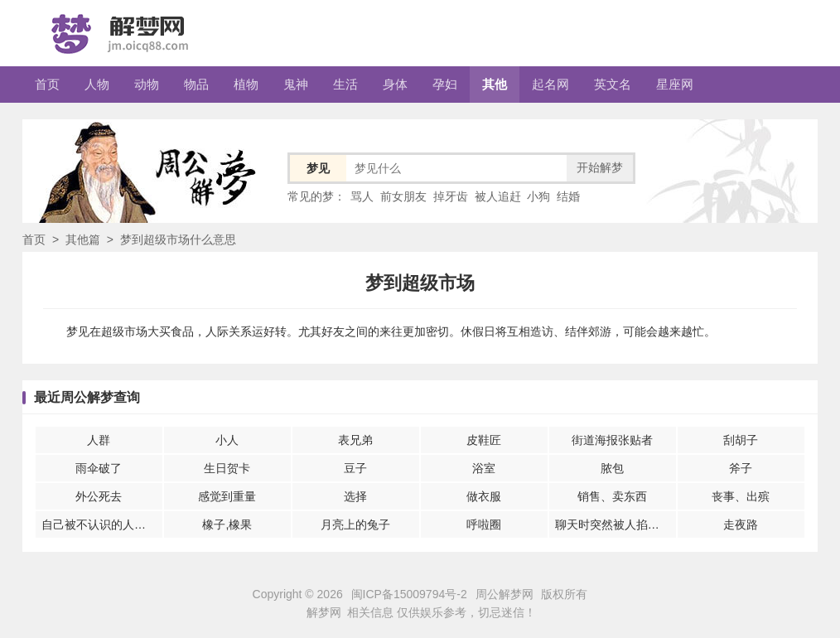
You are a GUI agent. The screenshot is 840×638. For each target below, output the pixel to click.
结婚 (568, 196)
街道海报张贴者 (612, 440)
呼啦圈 (484, 524)
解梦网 (324, 612)
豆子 (355, 468)
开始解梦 (600, 167)
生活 (345, 84)
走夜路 (741, 524)
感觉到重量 (227, 496)
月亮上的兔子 (355, 524)
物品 (196, 84)
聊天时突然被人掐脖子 (613, 524)
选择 (355, 496)
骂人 (362, 196)
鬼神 (296, 84)
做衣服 (484, 496)
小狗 (538, 196)
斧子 (741, 468)
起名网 (550, 84)
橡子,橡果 (227, 524)
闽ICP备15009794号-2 (409, 594)
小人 (227, 440)
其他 (495, 84)
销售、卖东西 (612, 496)
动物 (147, 84)
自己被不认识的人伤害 (99, 524)
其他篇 (83, 239)
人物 (97, 84)
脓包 (612, 468)
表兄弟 (355, 440)
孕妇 (445, 84)
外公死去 (99, 496)
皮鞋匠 (484, 440)
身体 (395, 84)
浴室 (484, 468)
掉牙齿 (451, 196)
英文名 (613, 84)
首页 (47, 84)
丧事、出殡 (741, 496)
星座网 (675, 84)
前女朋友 (403, 196)
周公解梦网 (504, 594)
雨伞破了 (99, 468)
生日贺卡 (227, 468)
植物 (246, 84)
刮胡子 (741, 440)
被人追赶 (498, 196)
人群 (99, 440)
